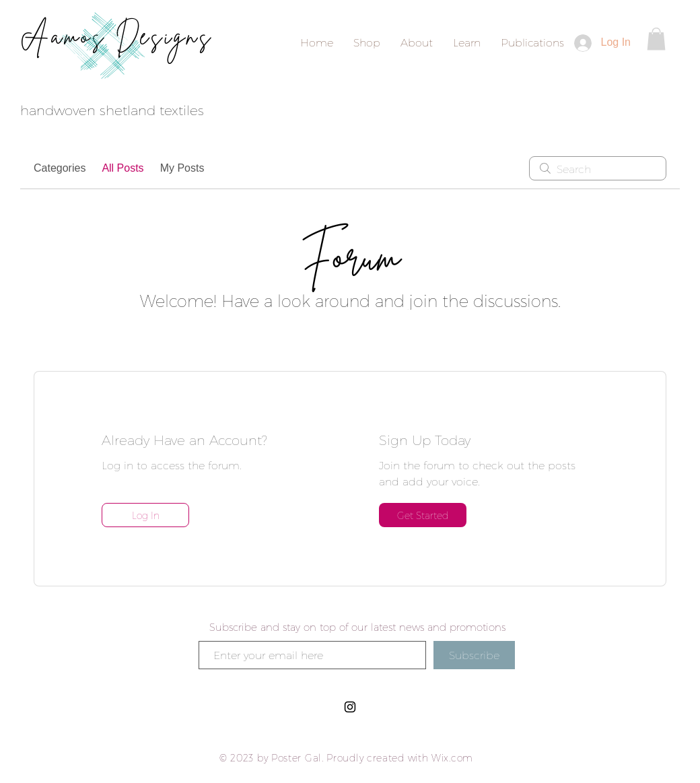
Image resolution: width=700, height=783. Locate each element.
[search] (598, 168)
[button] (656, 39)
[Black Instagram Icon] (350, 707)
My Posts (182, 168)
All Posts (123, 168)
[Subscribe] (474, 655)
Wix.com (452, 758)
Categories (60, 168)
